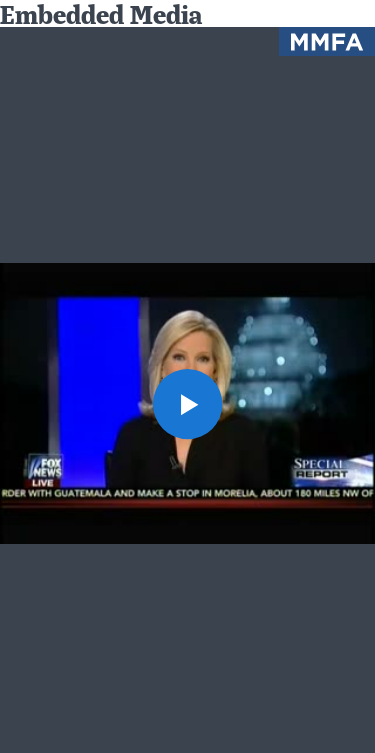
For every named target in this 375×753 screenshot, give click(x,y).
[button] (188, 404)
